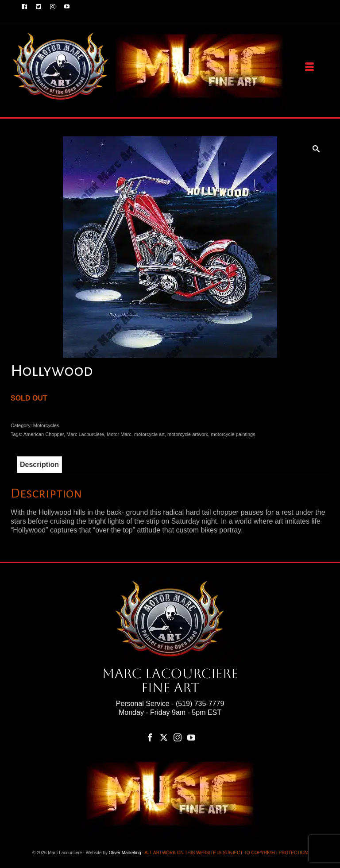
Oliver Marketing (125, 853)
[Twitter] (164, 737)
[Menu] (309, 67)
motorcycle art (149, 434)
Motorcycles (46, 425)
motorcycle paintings (233, 434)
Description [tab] (39, 465)
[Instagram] (178, 737)
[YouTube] (191, 737)
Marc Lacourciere (85, 434)
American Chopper (44, 434)
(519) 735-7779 (200, 704)
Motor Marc (119, 434)
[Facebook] (150, 737)
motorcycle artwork (188, 434)
